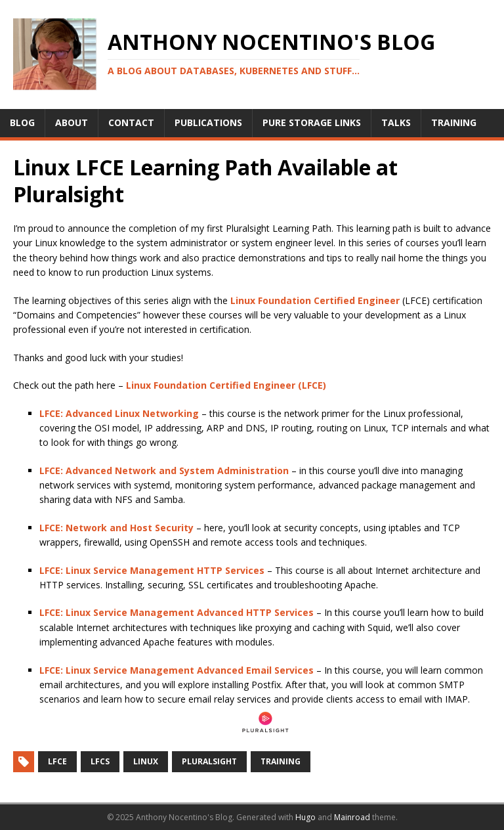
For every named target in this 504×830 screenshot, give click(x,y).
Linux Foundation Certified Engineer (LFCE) (226, 385)
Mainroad (352, 817)
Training (281, 761)
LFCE (57, 761)
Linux (146, 761)
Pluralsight (209, 761)
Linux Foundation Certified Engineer (315, 300)
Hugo (305, 817)
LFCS (100, 761)
